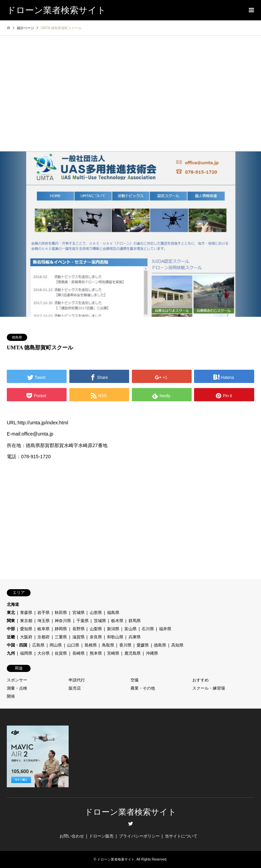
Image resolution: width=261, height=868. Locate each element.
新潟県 (113, 629)
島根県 (91, 645)
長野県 (79, 629)
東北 (11, 613)
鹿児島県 (133, 653)
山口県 (73, 645)
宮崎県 (113, 653)
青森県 (26, 613)
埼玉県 (43, 621)
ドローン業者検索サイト (130, 812)
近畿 (11, 637)
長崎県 (79, 653)
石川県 (148, 629)
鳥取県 (108, 645)
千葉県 (83, 621)
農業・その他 (143, 688)
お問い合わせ (72, 836)
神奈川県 (63, 621)
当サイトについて (181, 836)
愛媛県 (143, 645)
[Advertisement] (130, 100)
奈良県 (96, 637)
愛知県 (26, 629)
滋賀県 (79, 637)
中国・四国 (17, 645)
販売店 (75, 688)
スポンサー (17, 680)
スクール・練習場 (209, 688)
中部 (11, 629)
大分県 (43, 653)
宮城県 (79, 613)
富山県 (130, 629)
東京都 (26, 621)
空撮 (135, 680)
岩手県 (43, 613)
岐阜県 (43, 629)
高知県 (177, 645)
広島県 (38, 645)
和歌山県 (115, 637)
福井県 (165, 629)
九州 (11, 653)
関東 (11, 621)
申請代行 (77, 680)
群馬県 (135, 621)
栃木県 (117, 621)
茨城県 (100, 621)
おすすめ (201, 680)
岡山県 (56, 645)
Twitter (130, 824)
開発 (11, 696)
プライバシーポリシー (139, 836)
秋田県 (61, 613)
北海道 (13, 604)
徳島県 (17, 337)
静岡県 (61, 629)
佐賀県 (61, 653)
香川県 (125, 645)
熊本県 (96, 653)
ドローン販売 (101, 836)
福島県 (113, 613)
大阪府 (26, 637)
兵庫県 (135, 637)
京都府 (43, 637)
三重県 (61, 637)
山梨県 (96, 629)
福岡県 (26, 653)
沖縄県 (152, 653)
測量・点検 (17, 688)
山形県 (96, 613)
